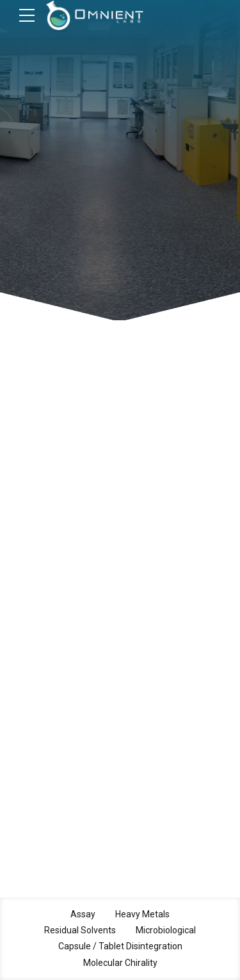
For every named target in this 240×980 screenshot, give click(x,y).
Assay (83, 914)
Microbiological (166, 930)
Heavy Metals (142, 914)
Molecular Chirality (120, 963)
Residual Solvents (80, 930)
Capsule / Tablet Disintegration (120, 946)
